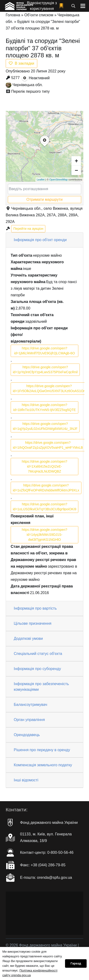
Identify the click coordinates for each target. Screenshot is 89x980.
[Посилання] (19, 6)
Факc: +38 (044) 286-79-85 (43, 865)
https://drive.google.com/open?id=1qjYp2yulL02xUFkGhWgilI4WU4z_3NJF (45, 426)
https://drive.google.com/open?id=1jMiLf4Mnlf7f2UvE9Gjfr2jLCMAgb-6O (45, 351)
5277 (15, 78)
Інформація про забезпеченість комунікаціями (41, 687)
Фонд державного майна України (49, 823)
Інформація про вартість (35, 608)
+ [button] (76, 161)
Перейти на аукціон (28, 229)
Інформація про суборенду (37, 669)
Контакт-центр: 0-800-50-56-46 (47, 852)
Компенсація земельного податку (43, 765)
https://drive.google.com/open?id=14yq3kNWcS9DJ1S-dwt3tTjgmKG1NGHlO (44, 535)
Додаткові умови (28, 639)
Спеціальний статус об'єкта (38, 654)
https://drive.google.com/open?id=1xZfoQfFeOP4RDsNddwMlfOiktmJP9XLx (46, 488)
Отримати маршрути (44, 199)
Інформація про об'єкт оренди (40, 240)
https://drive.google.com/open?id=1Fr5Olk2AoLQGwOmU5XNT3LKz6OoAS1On (49, 388)
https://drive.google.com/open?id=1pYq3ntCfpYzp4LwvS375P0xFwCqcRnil (45, 370)
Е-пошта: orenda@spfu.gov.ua (46, 877)
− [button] (76, 170)
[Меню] (83, 6)
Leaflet (41, 180)
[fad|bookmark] (62, 6)
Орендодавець (27, 735)
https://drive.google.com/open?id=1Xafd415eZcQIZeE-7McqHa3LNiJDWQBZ (44, 466)
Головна (13, 15)
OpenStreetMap (59, 180)
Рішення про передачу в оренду (42, 750)
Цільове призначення (33, 623)
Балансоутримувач (30, 705)
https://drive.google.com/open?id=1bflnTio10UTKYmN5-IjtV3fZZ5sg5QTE (45, 407)
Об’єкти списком (39, 15)
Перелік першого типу (30, 91)
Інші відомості (26, 780)
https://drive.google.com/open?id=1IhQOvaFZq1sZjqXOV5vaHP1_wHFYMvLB (48, 445)
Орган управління (29, 720)
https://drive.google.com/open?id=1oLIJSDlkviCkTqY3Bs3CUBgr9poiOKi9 (44, 507)
